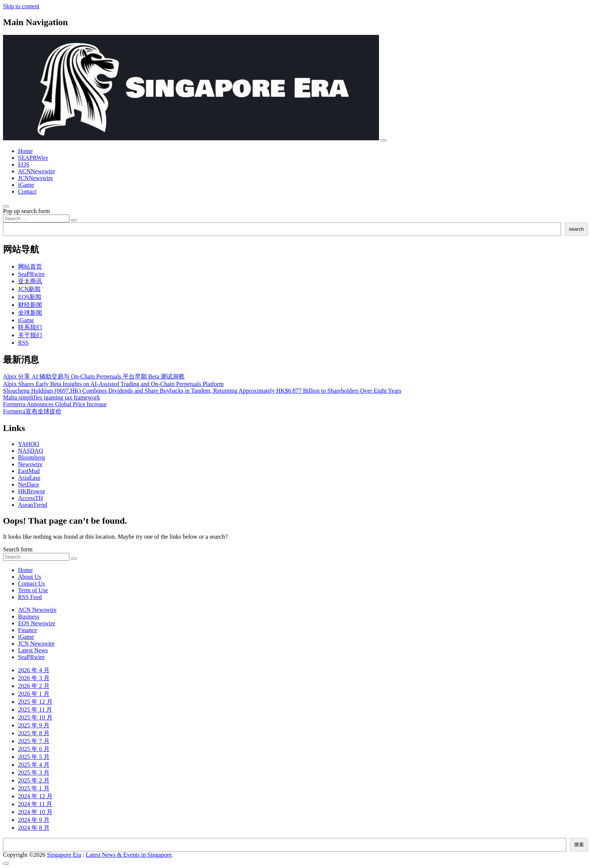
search (576, 229)
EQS (24, 164)
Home (25, 151)
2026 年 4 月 (34, 670)
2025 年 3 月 (34, 773)
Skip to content (21, 6)
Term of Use (33, 590)
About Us (30, 577)
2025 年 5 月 (34, 757)
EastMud (29, 471)
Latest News (33, 650)
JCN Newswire (36, 643)
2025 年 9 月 (34, 725)
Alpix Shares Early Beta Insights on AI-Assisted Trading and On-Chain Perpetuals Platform (113, 384)
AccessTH (31, 498)
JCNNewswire (35, 178)
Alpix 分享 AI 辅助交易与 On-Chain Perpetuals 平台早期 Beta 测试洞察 (94, 376)
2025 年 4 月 (34, 765)
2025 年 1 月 (34, 788)
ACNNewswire (37, 171)
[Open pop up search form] (6, 206)
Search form (18, 549)
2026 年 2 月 (34, 686)
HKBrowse (32, 491)
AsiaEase (29, 478)
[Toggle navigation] (383, 140)
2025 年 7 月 (34, 741)
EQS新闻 (30, 297)
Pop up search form (26, 211)
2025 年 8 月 (34, 733)
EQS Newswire (37, 623)
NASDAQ (31, 451)
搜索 (579, 845)
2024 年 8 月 (34, 828)
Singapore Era (64, 855)
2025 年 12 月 (35, 702)
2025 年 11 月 (35, 710)
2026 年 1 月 (34, 694)
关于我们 (30, 335)
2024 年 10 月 (35, 812)
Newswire (30, 464)
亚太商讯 (30, 281)
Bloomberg (32, 457)
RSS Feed (30, 597)
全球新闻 (30, 313)
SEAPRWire (33, 158)
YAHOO (29, 444)
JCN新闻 (29, 289)
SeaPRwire (31, 274)
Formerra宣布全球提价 (32, 411)
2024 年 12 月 (35, 796)
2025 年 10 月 (35, 717)
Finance (28, 630)
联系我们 (30, 327)
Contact (27, 191)
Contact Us (32, 583)
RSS (23, 343)
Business (29, 616)
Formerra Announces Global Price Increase (55, 404)
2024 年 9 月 (34, 820)
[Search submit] (74, 220)
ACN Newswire (37, 610)
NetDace (29, 484)
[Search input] (36, 219)
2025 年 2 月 (34, 780)
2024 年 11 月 (35, 804)
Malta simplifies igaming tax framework (52, 397)
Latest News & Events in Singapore (129, 855)
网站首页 (30, 267)
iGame (26, 185)
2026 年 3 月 (34, 678)
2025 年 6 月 (34, 749)
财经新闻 (30, 305)
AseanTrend (33, 505)
